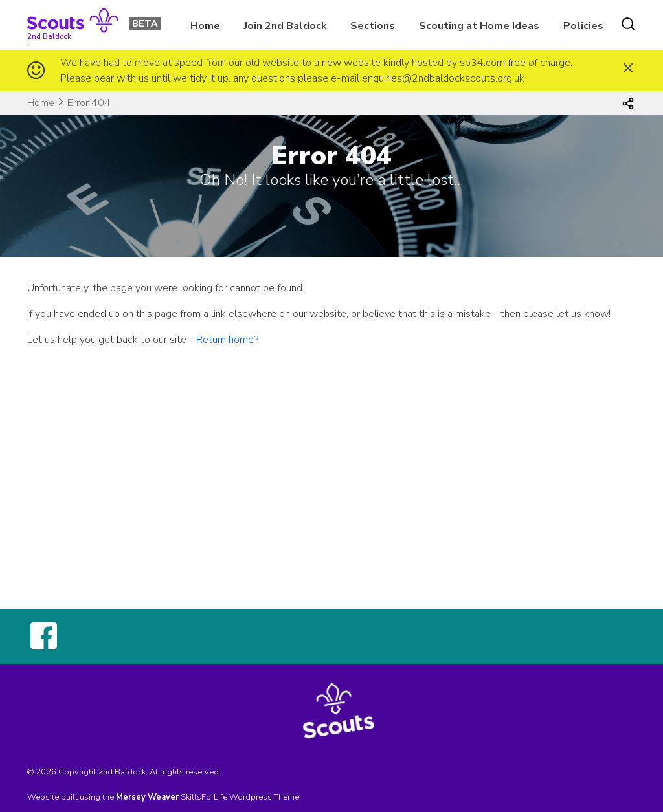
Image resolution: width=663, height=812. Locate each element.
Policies (583, 26)
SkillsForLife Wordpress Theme (240, 797)
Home (205, 26)
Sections (373, 26)
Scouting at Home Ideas (479, 26)
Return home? (227, 340)
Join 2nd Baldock (286, 26)
